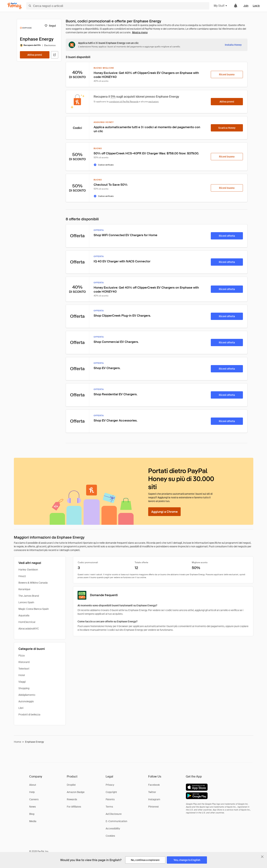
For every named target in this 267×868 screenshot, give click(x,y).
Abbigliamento (27, 695)
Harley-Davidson (28, 570)
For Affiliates (74, 807)
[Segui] (50, 26)
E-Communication (116, 821)
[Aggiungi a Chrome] (164, 512)
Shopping (24, 688)
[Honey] (15, 6)
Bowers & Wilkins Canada (33, 583)
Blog (32, 814)
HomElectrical (27, 622)
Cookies (110, 836)
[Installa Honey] (233, 45)
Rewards (72, 799)
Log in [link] (256, 6)
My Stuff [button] (221, 6)
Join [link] (246, 6)
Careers (34, 799)
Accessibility (113, 828)
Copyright (111, 792)
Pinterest (153, 807)
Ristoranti (24, 662)
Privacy (110, 785)
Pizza (22, 656)
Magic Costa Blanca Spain (34, 609)
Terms (109, 807)
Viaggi (22, 682)
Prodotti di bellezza (29, 715)
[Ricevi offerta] (227, 236)
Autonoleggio (26, 701)
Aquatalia (24, 615)
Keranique (24, 589)
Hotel (22, 675)
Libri (21, 708)
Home (18, 742)
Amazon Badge (76, 792)
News (32, 807)
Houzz (22, 576)
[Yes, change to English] (187, 860)
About (33, 785)
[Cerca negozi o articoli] (118, 6)
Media (33, 821)
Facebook (154, 785)
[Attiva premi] (35, 55)
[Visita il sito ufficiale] (55, 55)
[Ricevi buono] (227, 74)
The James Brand (29, 596)
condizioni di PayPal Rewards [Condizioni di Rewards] (124, 102)
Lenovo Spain (26, 602)
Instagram (154, 799)
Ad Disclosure (114, 814)
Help (32, 792)
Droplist (71, 785)
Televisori (24, 669)
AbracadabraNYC (29, 629)
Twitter (152, 792)
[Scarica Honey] (227, 128)
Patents (110, 799)
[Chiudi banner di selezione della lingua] (262, 857)
